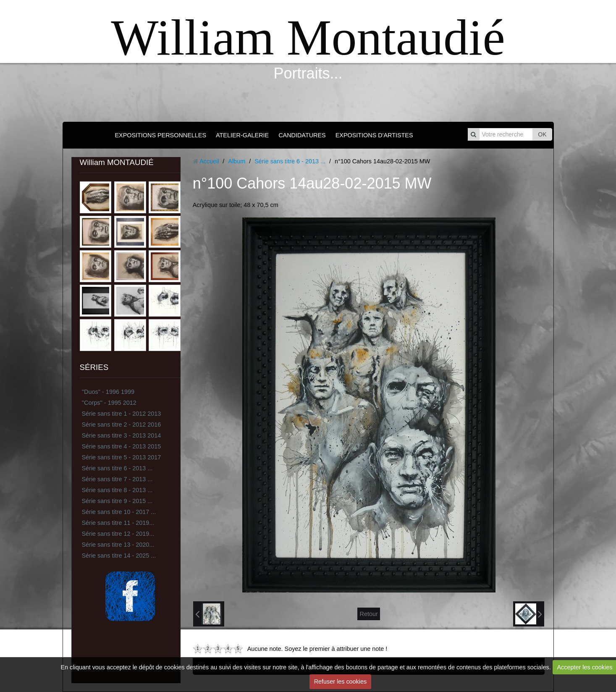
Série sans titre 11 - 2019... (118, 523)
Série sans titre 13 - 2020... (118, 545)
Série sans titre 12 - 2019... (118, 534)
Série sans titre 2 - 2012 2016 (122, 425)
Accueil (209, 161)
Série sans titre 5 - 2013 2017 (122, 457)
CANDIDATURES (302, 135)
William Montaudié (308, 38)
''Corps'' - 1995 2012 (109, 403)
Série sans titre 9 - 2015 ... (117, 501)
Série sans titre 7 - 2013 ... (117, 479)
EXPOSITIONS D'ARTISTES (374, 135)
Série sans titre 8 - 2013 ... (117, 490)
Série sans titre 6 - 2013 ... (117, 468)
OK (542, 134)
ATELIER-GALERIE (242, 135)
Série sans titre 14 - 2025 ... (119, 556)
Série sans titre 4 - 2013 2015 (122, 446)
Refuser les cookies (341, 682)
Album (237, 161)
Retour (368, 614)
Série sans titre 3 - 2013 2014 (122, 435)
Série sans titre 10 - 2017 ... (119, 512)
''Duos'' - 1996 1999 (108, 392)
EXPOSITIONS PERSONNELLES (160, 135)
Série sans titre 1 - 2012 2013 (122, 414)
